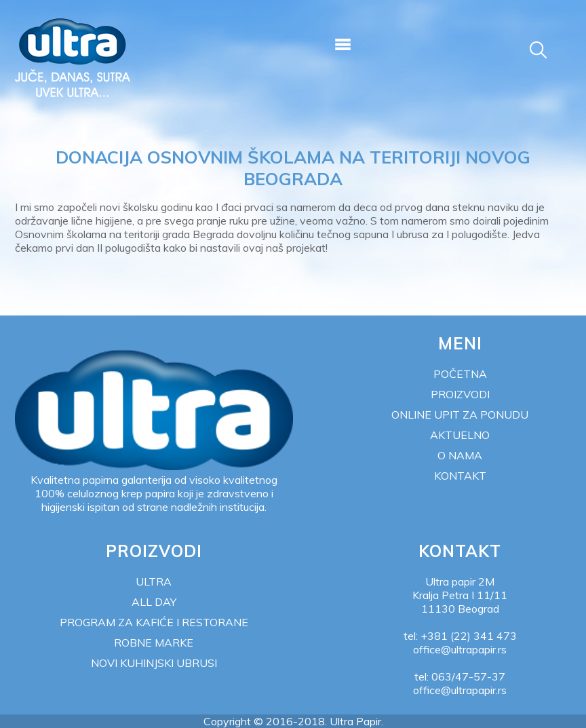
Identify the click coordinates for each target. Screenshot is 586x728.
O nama (460, 455)
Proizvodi (460, 394)
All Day (154, 602)
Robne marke (154, 643)
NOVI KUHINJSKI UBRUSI (154, 663)
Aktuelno (460, 435)
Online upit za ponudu (460, 415)
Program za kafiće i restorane (154, 622)
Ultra (154, 581)
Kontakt (460, 476)
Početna (460, 374)
